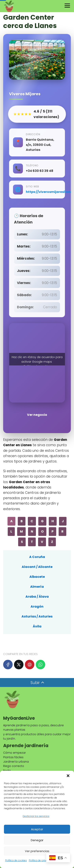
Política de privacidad (42, 860)
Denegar (37, 840)
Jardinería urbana (16, 762)
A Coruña (37, 557)
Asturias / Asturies (37, 616)
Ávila (37, 626)
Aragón (37, 606)
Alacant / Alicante (37, 567)
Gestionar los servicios (36, 816)
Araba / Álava (37, 597)
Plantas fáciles (13, 757)
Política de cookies (16, 860)
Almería (37, 587)
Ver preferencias (37, 851)
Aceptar (37, 829)
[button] (68, 776)
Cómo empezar (15, 753)
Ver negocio (37, 415)
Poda (7, 771)
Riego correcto (14, 766)
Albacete (37, 577)
